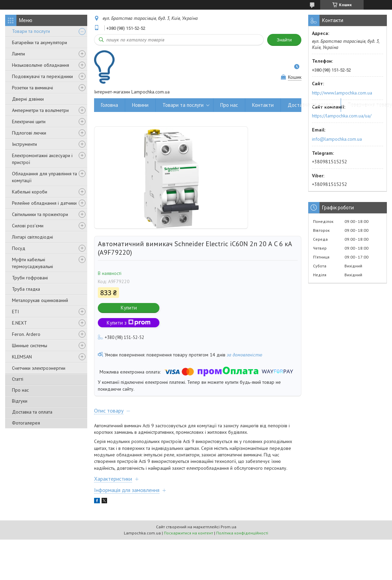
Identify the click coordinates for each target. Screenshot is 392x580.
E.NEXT (19, 323)
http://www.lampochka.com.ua (342, 93)
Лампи (18, 54)
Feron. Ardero (26, 334)
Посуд (19, 248)
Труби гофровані (30, 278)
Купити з (129, 323)
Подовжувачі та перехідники (42, 76)
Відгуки (20, 401)
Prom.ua (228, 527)
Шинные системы (30, 345)
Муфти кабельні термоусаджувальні (32, 263)
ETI (15, 312)
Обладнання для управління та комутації (44, 177)
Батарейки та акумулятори (40, 42)
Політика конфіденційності (242, 533)
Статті (18, 379)
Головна (109, 105)
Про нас (20, 390)
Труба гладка (26, 289)
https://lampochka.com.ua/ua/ (342, 116)
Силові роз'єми (28, 226)
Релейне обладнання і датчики (44, 203)
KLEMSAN (22, 357)
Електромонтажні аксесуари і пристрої (42, 159)
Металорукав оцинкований (40, 300)
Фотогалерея (26, 423)
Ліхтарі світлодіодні (32, 237)
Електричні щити (29, 122)
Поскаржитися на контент (188, 533)
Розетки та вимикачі (32, 88)
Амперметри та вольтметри (40, 110)
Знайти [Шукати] (284, 40)
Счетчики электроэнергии (39, 368)
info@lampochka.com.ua (337, 139)
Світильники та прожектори (40, 214)
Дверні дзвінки (28, 99)
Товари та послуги (31, 31)
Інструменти (24, 144)
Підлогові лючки (29, 133)
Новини (140, 105)
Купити (129, 308)
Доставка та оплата (32, 412)
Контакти (263, 105)
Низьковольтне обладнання (41, 65)
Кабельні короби (30, 192)
